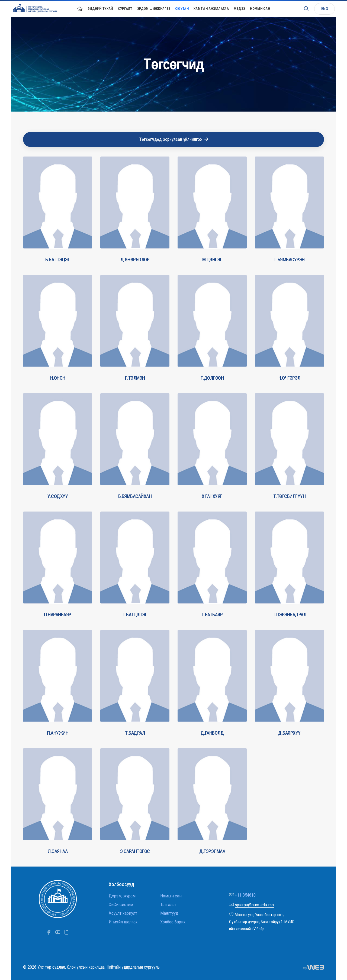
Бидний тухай (100, 9)
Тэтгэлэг (168, 904)
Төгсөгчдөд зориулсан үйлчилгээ (174, 139)
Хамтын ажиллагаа (211, 9)
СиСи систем (121, 904)
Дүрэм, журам (122, 896)
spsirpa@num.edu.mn (254, 905)
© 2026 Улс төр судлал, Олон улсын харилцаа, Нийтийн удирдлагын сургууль (91, 967)
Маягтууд (169, 913)
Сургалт (125, 9)
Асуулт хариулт (123, 913)
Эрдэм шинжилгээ (154, 9)
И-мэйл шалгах (123, 922)
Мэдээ (240, 9)
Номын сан (260, 9)
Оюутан (182, 9)
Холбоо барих (173, 922)
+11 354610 (245, 895)
